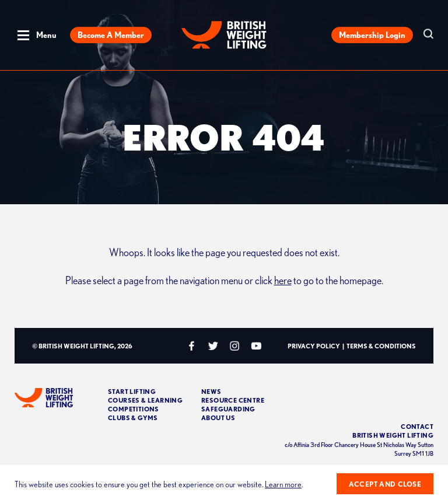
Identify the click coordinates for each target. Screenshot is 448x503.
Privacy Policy (314, 346)
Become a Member (111, 35)
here (283, 280)
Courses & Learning (145, 400)
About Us (218, 418)
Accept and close (385, 484)
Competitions (134, 409)
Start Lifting (132, 391)
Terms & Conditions (381, 346)
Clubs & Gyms (133, 418)
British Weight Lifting (393, 435)
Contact (417, 426)
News (211, 391)
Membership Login (372, 35)
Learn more (283, 484)
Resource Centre (233, 400)
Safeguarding (228, 409)
